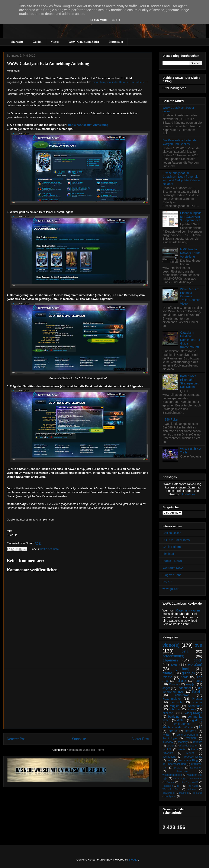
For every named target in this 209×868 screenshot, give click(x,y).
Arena (194, 749)
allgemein (170, 660)
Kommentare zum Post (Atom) (85, 750)
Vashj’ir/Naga (193, 713)
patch (198, 660)
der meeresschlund (174, 764)
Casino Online (172, 533)
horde (185, 677)
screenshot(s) (173, 656)
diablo (181, 720)
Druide (174, 684)
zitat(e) (168, 673)
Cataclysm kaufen (188, 610)
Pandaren (168, 786)
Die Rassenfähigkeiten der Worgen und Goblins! (180, 142)
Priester (197, 699)
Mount (190, 753)
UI (201, 727)
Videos (55, 42)
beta (56, 549)
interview (168, 742)
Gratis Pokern (172, 547)
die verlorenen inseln (182, 690)
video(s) (171, 645)
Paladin (197, 692)
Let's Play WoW (189, 782)
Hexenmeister (172, 699)
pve (198, 645)
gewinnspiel (169, 793)
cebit (170, 760)
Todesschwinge (193, 757)
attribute (197, 742)
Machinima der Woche (178, 727)
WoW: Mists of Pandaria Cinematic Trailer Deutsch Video (190, 296)
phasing (179, 768)
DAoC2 (167, 582)
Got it (116, 20)
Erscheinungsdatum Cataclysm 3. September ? (191, 217)
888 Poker (172, 419)
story (199, 681)
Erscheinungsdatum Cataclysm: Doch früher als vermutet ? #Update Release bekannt (181, 178)
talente (181, 749)
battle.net (46, 549)
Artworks (168, 753)
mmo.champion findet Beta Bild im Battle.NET (120, 82)
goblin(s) (182, 669)
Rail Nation (193, 786)
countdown (182, 695)
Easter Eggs (179, 779)
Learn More (99, 20)
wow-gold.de (171, 589)
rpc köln (167, 749)
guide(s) (188, 673)
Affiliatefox (189, 494)
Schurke (174, 709)
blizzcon (168, 713)
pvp (174, 665)
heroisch (176, 702)
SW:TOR (191, 738)
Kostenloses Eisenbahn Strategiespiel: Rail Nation (190, 381)
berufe (173, 731)
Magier (174, 706)
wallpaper (171, 796)
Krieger (197, 702)
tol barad (197, 793)
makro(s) (184, 793)
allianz (182, 681)
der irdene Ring (188, 760)
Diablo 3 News (172, 561)
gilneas (191, 709)
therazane (182, 771)
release (167, 677)
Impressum (116, 42)
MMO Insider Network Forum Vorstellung (190, 253)
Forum (170, 782)
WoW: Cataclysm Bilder (84, 42)
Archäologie (170, 738)
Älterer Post (140, 739)
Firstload (168, 554)
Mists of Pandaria (187, 735)
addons (192, 789)
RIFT (180, 786)
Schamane (195, 706)
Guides (37, 42)
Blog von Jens (172, 575)
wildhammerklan (172, 775)
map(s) (191, 684)
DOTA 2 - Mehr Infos (176, 540)
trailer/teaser (182, 724)
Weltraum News (173, 568)
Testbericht (169, 757)
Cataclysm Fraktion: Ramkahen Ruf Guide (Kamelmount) (190, 340)
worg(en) (195, 665)
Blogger (134, 860)
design (171, 746)
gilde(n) (197, 720)
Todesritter (184, 688)
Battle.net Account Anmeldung (88, 125)
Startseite (17, 42)
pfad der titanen (189, 746)
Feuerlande (196, 779)
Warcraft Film (171, 789)
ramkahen (196, 768)
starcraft (191, 731)
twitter (166, 735)
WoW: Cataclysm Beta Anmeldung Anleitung (48, 63)
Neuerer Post (17, 739)
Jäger (166, 688)
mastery (183, 742)
